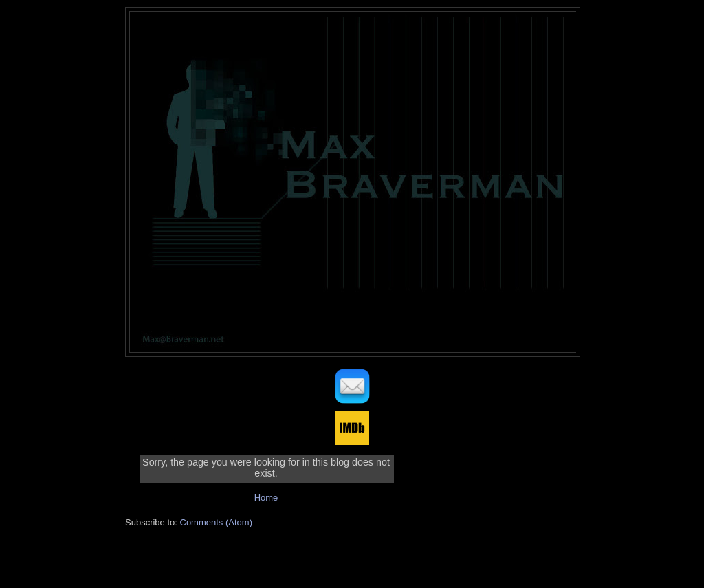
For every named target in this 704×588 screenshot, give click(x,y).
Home (266, 498)
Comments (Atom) (216, 522)
